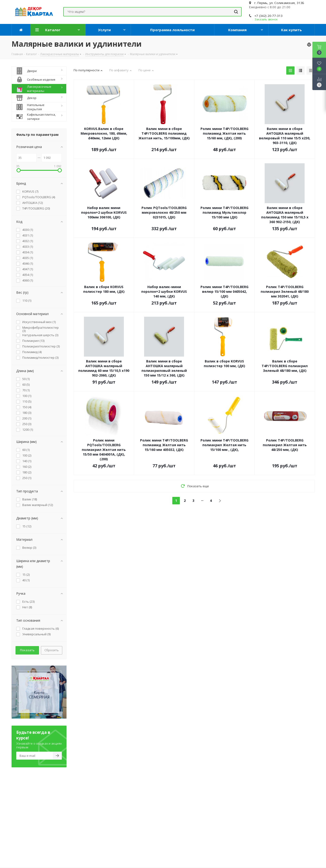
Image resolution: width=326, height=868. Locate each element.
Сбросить (52, 650)
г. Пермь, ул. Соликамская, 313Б (279, 3)
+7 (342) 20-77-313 (268, 16)
